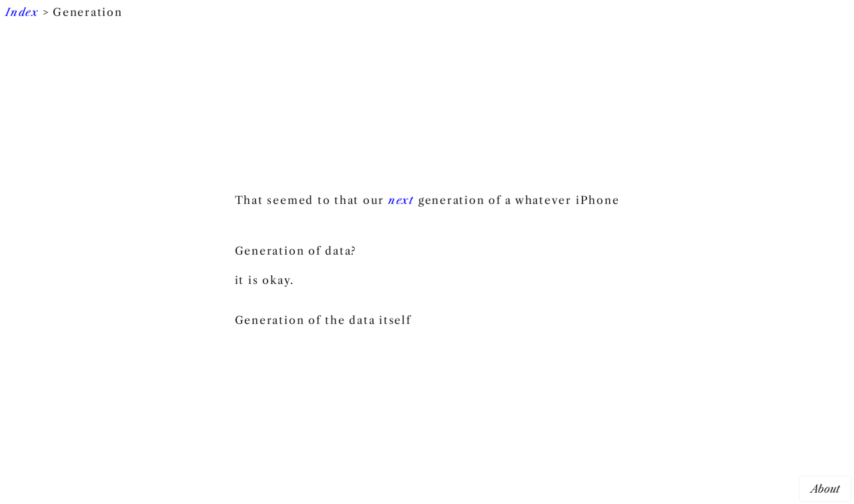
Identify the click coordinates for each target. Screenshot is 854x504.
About (825, 489)
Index (22, 12)
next (401, 200)
